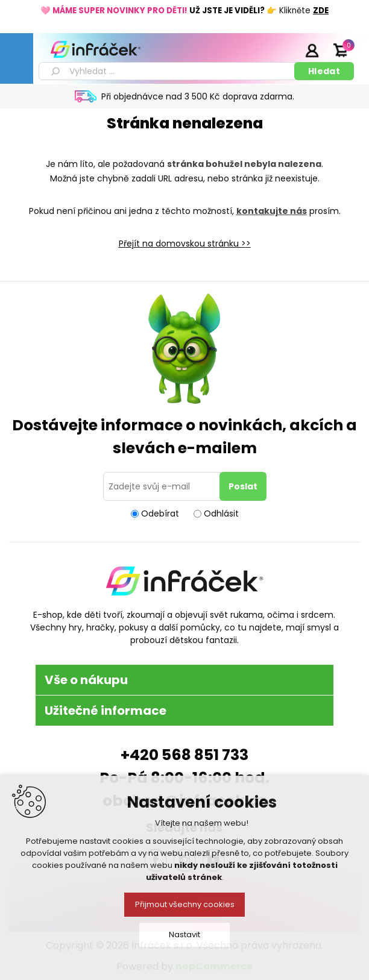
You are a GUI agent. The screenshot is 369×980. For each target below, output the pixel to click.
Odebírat (160, 514)
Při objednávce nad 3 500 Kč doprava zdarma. (198, 96)
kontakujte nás (272, 211)
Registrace (282, 50)
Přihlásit (312, 50)
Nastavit (184, 934)
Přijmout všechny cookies (185, 904)
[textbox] (169, 71)
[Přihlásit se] (163, 486)
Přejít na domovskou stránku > (182, 243)
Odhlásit (221, 514)
